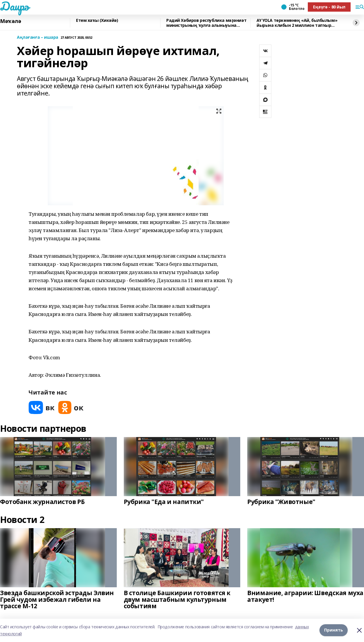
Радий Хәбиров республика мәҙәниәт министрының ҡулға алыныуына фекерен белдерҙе (206, 23)
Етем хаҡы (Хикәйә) (97, 21)
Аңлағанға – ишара (38, 37)
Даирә (14, 6)
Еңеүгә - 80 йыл (329, 7)
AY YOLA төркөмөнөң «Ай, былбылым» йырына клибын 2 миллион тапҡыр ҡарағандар (297, 23)
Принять (334, 630)
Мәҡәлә (10, 21)
